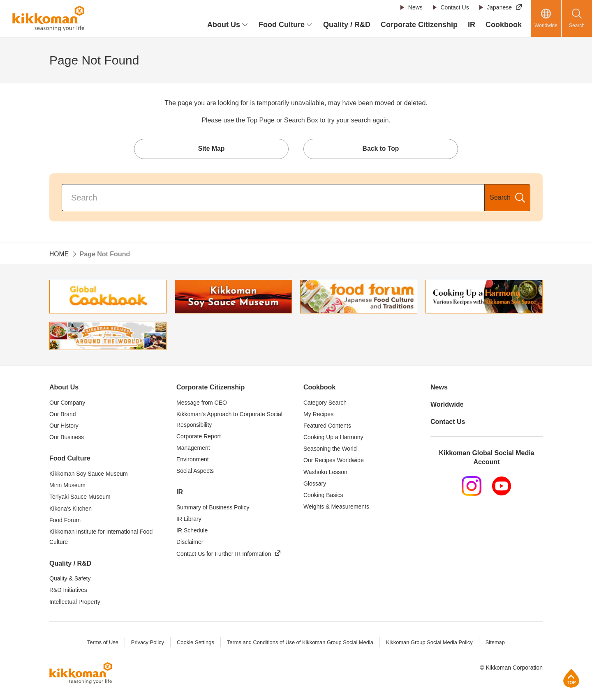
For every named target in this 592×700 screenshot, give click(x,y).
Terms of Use (101, 643)
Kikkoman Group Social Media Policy (430, 643)
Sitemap (497, 643)
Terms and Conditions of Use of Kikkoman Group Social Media (300, 643)
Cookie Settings (194, 643)
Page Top (571, 678)
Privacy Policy (146, 643)
